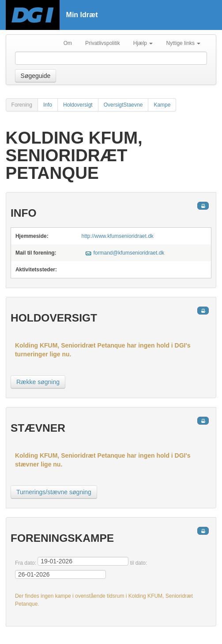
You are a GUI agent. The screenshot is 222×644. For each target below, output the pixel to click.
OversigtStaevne (123, 105)
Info (48, 105)
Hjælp (143, 43)
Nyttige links (183, 43)
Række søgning (38, 382)
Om (68, 43)
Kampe (162, 105)
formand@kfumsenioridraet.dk (129, 253)
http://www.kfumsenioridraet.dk (117, 236)
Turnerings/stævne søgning (54, 492)
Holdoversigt (78, 105)
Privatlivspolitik (103, 43)
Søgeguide (36, 76)
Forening (22, 105)
